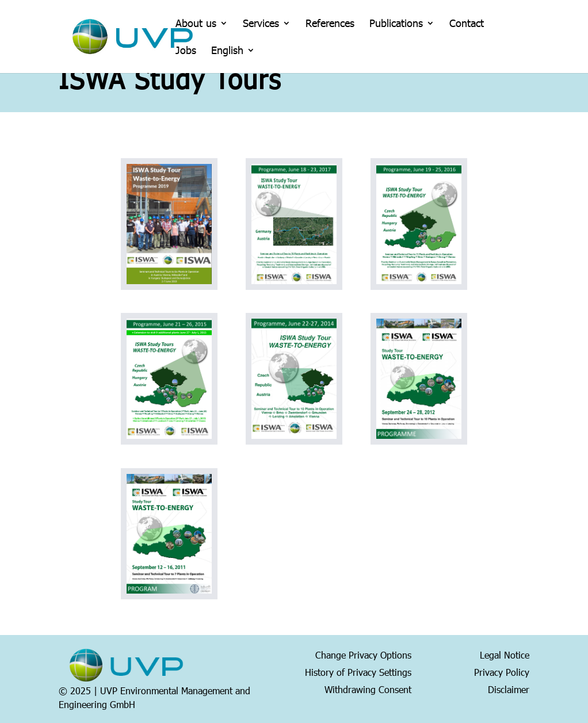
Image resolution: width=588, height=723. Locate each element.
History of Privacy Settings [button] (358, 671)
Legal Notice (505, 654)
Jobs (186, 51)
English (227, 51)
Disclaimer (509, 688)
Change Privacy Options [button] (363, 654)
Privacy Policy (502, 671)
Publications (396, 24)
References (330, 24)
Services (261, 24)
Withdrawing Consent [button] (368, 688)
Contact (467, 24)
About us (196, 24)
